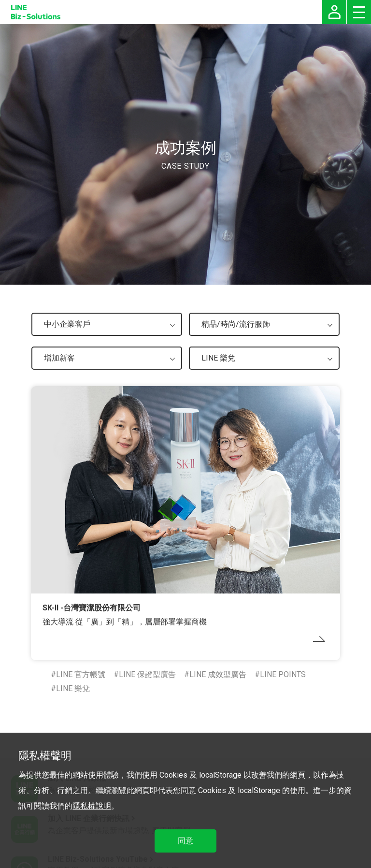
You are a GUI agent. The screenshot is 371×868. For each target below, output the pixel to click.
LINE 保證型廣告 (147, 674)
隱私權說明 (92, 806)
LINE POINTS (283, 674)
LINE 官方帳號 (81, 674)
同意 (185, 841)
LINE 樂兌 (73, 688)
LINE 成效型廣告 (218, 674)
